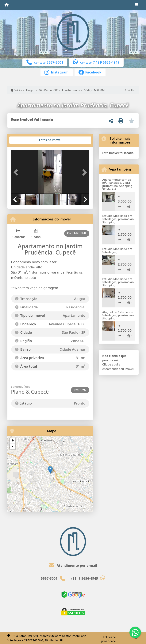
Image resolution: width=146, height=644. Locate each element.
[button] (17, 172)
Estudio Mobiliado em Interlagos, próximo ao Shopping (118, 219)
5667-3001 (55, 62)
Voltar (130, 90)
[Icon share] (56, 72)
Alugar (30, 90)
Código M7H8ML (95, 90)
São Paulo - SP (48, 90)
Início (16, 90)
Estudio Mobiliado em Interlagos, (117, 250)
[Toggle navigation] (136, 5)
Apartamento (71, 90)
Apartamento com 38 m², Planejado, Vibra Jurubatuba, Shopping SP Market (117, 184)
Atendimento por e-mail (73, 565)
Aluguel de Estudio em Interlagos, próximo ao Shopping (118, 315)
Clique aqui (110, 364)
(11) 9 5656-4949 (106, 62)
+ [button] (13, 441)
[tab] (23, 140)
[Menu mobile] (7, 5)
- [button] (13, 447)
